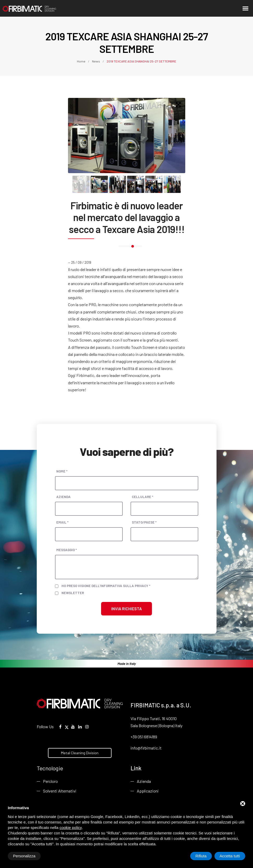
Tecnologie (50, 768)
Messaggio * (67, 550)
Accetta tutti (230, 856)
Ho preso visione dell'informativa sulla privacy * (106, 586)
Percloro (50, 781)
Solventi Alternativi (60, 791)
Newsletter (73, 593)
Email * (62, 522)
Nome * (62, 471)
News (96, 61)
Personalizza (24, 856)
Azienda (63, 497)
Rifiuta (201, 856)
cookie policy (71, 828)
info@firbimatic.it (146, 748)
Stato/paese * (144, 522)
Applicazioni (148, 791)
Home (81, 61)
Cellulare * (143, 497)
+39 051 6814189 (144, 737)
